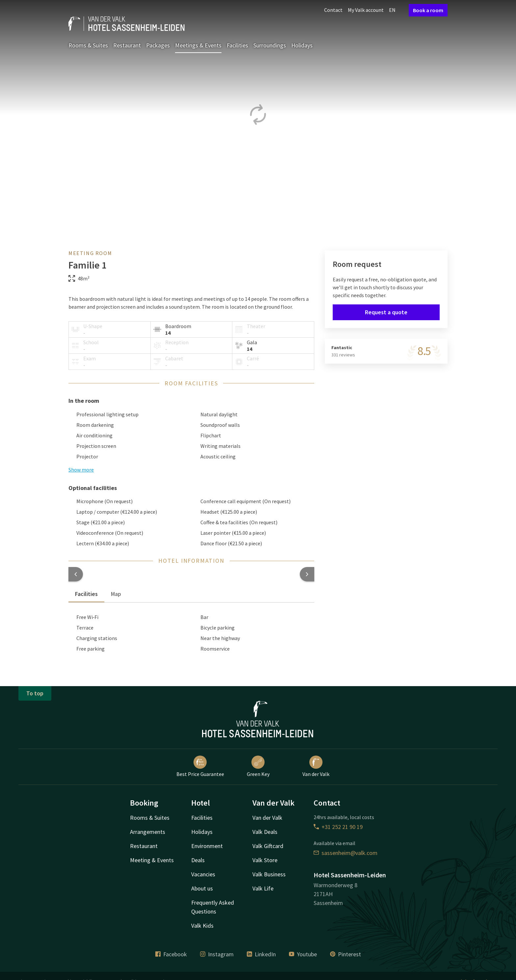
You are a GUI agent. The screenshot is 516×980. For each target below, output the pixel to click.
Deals (198, 860)
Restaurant (127, 45)
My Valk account (366, 10)
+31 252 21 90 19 (338, 827)
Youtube (303, 954)
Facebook (171, 954)
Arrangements (148, 832)
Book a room (428, 10)
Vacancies (203, 874)
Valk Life (263, 888)
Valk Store (265, 860)
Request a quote (386, 312)
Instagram (217, 954)
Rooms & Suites (88, 45)
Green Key (258, 766)
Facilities (237, 45)
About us (202, 888)
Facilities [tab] (86, 594)
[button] (76, 574)
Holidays (302, 45)
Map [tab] (116, 594)
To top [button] (35, 693)
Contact (333, 10)
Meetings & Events (198, 45)
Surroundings (270, 45)
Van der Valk (316, 766)
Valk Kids (202, 926)
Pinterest (346, 954)
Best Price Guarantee (200, 766)
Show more (81, 470)
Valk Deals (265, 832)
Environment (207, 846)
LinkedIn (261, 954)
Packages (158, 45)
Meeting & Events (152, 860)
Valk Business (269, 874)
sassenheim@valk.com (346, 853)
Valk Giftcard (268, 846)
